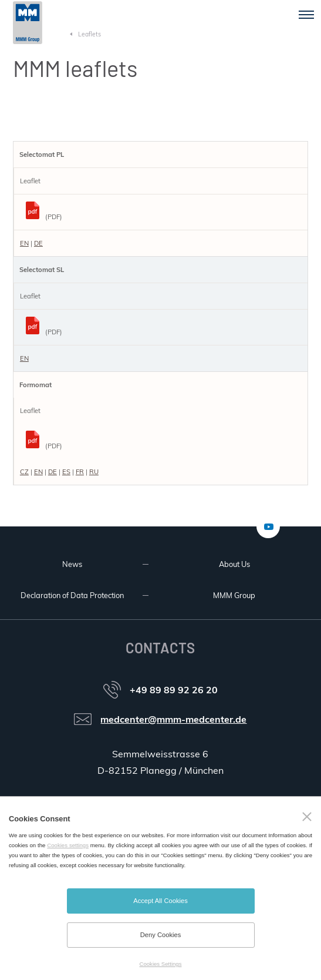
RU (94, 472)
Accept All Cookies (160, 901)
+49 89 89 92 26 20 (174, 690)
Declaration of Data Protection (72, 595)
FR (80, 472)
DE (38, 243)
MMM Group (234, 595)
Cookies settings (68, 845)
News (72, 564)
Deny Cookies (161, 935)
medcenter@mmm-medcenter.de (173, 719)
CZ (24, 472)
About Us (234, 564)
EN (24, 243)
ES (66, 472)
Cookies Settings (161, 964)
